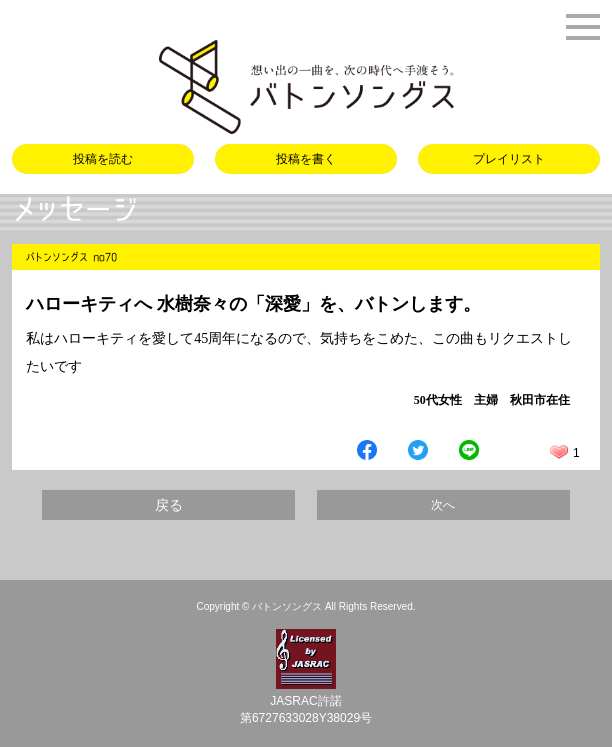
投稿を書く (306, 159)
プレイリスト (509, 159)
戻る (169, 505)
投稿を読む (103, 159)
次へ (443, 505)
